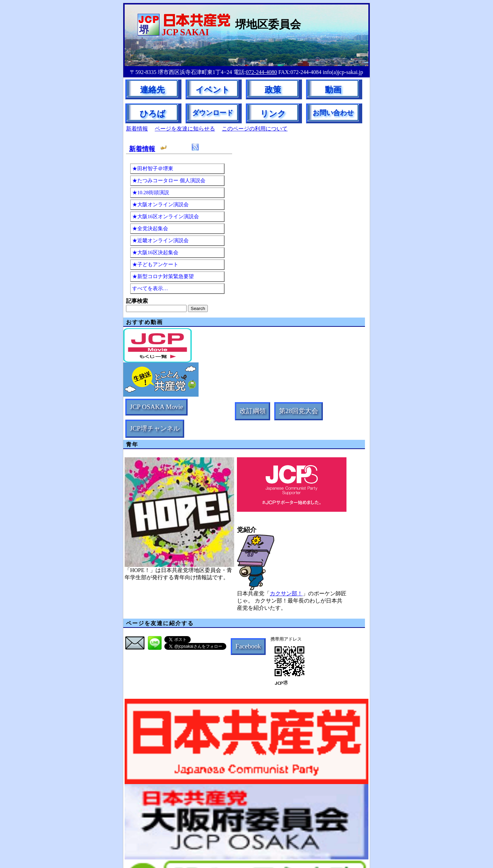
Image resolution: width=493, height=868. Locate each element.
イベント (213, 90)
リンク (273, 114)
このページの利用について (255, 129)
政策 (273, 90)
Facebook (248, 646)
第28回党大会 (299, 411)
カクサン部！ (286, 593)
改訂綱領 (253, 411)
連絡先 (152, 90)
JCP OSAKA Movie (157, 407)
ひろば (153, 114)
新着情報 (137, 129)
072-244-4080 (261, 72)
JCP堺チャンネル (155, 428)
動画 (333, 90)
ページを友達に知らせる (185, 129)
